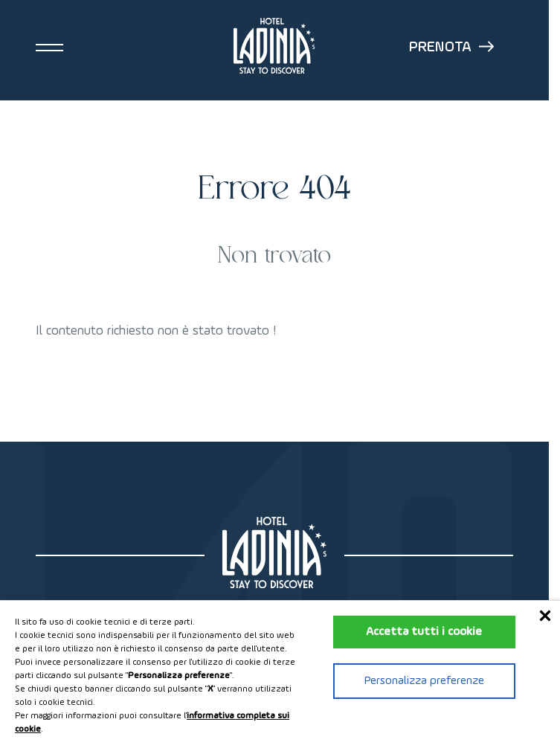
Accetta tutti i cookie (424, 632)
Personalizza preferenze (424, 681)
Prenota (451, 48)
